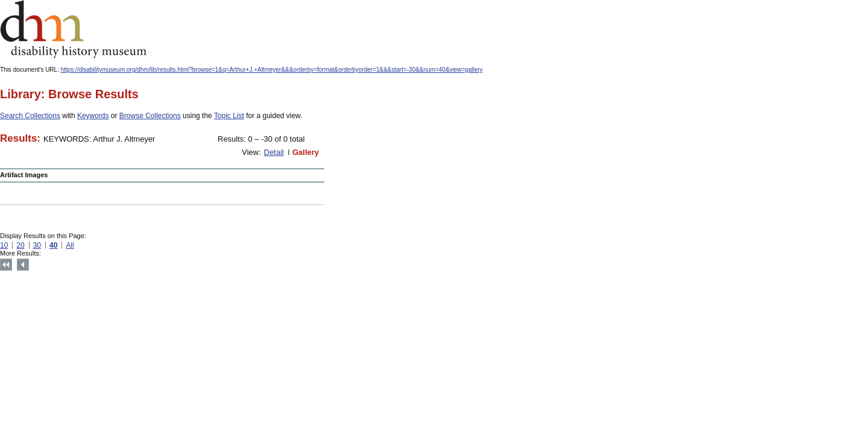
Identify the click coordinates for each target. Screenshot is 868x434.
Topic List (229, 116)
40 (53, 245)
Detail (274, 152)
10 (4, 245)
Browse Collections (150, 116)
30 (37, 245)
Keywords (93, 116)
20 (20, 245)
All (70, 245)
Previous (23, 265)
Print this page (265, 265)
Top (6, 265)
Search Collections (30, 116)
